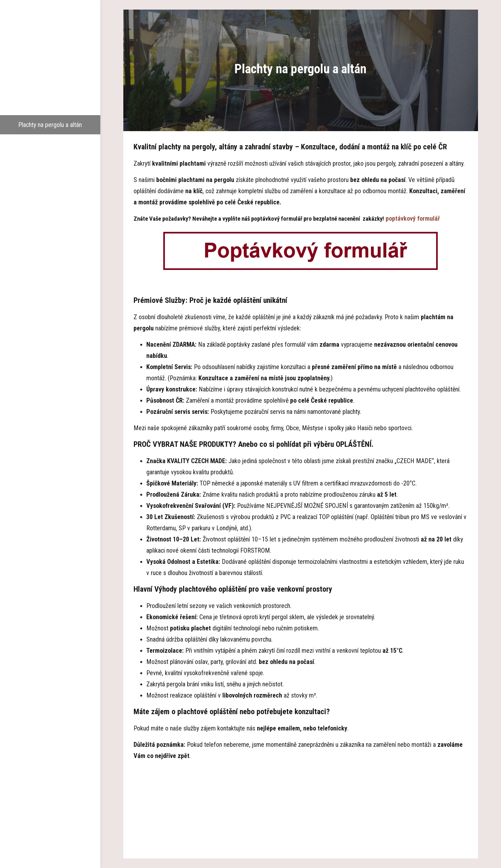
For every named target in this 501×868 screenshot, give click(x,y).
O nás (50, 67)
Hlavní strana (50, 48)
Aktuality (50, 182)
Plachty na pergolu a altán (50, 125)
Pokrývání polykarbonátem (50, 144)
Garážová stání (50, 106)
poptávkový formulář (413, 218)
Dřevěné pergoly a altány (50, 86)
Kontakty (50, 201)
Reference (50, 163)
